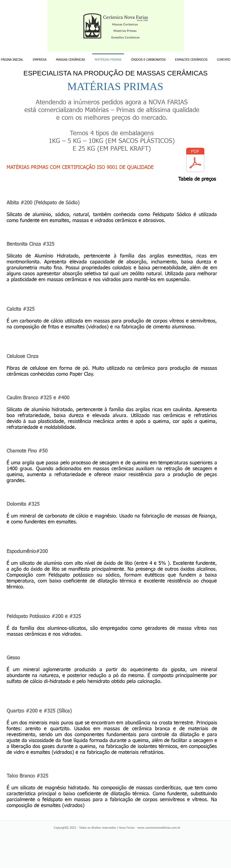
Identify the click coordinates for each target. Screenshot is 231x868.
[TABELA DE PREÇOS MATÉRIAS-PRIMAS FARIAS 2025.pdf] (195, 160)
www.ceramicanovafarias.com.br (159, 828)
